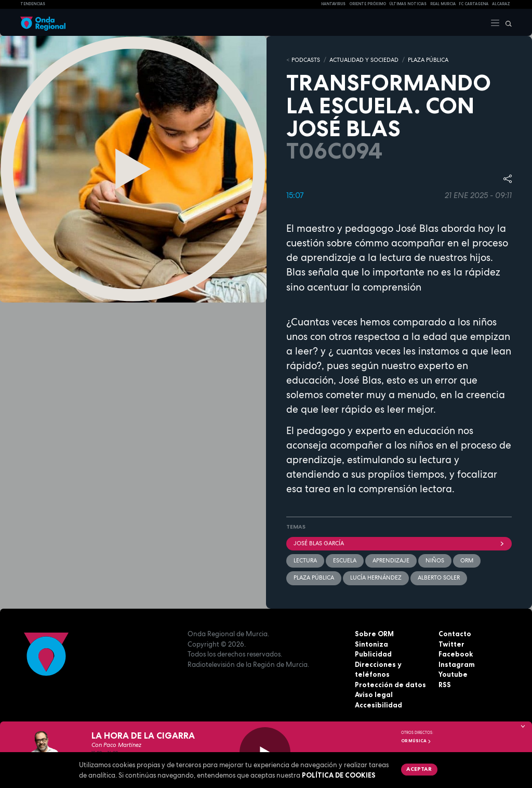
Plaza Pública (314, 577)
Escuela (345, 560)
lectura (305, 560)
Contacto (455, 634)
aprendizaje (391, 560)
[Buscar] (506, 22)
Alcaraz (501, 4)
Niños (435, 560)
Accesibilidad (378, 705)
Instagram (457, 664)
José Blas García (399, 543)
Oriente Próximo (368, 4)
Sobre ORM (374, 634)
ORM (467, 560)
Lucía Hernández (376, 577)
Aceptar (419, 769)
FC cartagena (474, 4)
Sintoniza (371, 644)
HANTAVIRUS (333, 4)
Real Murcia (443, 4)
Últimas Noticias (408, 4)
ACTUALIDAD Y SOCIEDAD (364, 60)
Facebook (456, 654)
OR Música (416, 741)
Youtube (453, 674)
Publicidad (373, 654)
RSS (445, 685)
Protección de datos (390, 685)
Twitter (451, 644)
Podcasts (306, 60)
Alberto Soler (439, 577)
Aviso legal (374, 694)
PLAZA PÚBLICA (428, 60)
